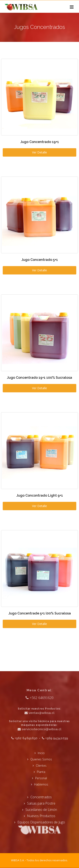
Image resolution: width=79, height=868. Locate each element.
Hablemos (41, 784)
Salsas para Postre (41, 803)
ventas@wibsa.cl (41, 713)
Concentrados (41, 797)
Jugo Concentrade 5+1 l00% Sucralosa (40, 613)
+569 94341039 (57, 738)
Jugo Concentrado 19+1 (40, 142)
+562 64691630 (26, 738)
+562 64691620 (41, 698)
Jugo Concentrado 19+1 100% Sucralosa (39, 378)
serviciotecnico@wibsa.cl (41, 729)
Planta (41, 772)
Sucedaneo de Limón (41, 810)
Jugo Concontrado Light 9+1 (40, 495)
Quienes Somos (41, 759)
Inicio (41, 753)
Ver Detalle (39, 152)
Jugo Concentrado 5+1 (40, 260)
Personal (41, 778)
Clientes (41, 766)
